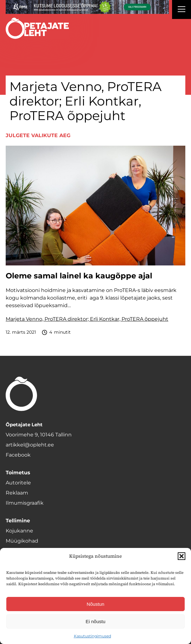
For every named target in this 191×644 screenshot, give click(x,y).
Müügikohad (22, 541)
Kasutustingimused (93, 636)
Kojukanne (19, 531)
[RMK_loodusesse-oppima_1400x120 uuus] (87, 7)
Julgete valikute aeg (38, 135)
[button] (182, 556)
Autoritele (18, 483)
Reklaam (17, 493)
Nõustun (96, 604)
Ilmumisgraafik (25, 503)
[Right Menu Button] (182, 10)
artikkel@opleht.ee (30, 445)
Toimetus (18, 473)
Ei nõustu (95, 621)
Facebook (18, 455)
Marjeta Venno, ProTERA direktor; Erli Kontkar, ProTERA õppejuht (87, 319)
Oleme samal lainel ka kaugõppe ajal (79, 276)
